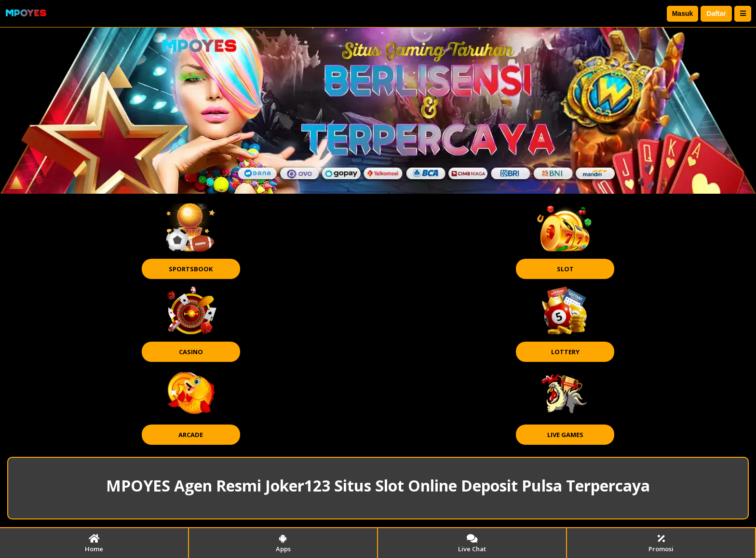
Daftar (716, 13)
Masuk (683, 13)
